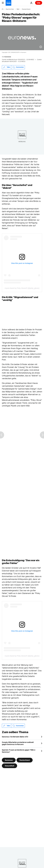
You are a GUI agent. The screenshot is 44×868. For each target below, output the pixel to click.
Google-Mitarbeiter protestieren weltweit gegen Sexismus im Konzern (18, 743)
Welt (18, 9)
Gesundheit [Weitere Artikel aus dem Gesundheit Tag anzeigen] (10, 766)
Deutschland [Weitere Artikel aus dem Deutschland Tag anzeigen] (25, 760)
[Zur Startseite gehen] (8, 3)
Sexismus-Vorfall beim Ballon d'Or (15, 737)
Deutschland (26, 9)
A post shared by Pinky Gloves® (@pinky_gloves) (22, 288)
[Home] (3, 9)
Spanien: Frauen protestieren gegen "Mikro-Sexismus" (19, 751)
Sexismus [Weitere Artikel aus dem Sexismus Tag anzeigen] (9, 760)
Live (39, 3)
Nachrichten (10, 9)
